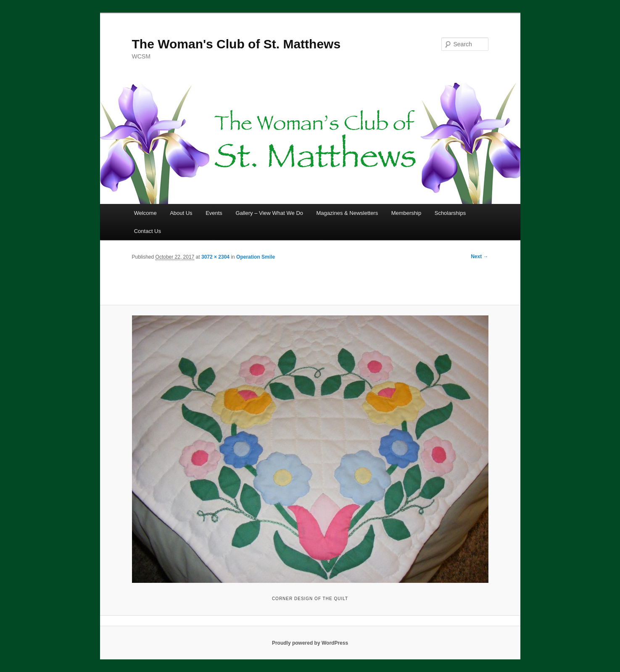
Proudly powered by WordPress (310, 643)
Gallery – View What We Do (269, 213)
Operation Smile (256, 257)
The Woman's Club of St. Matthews (236, 44)
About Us (181, 213)
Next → (479, 257)
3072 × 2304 (215, 257)
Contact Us (148, 231)
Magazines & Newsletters (347, 213)
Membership (406, 213)
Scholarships (450, 213)
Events (214, 213)
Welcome (145, 213)
